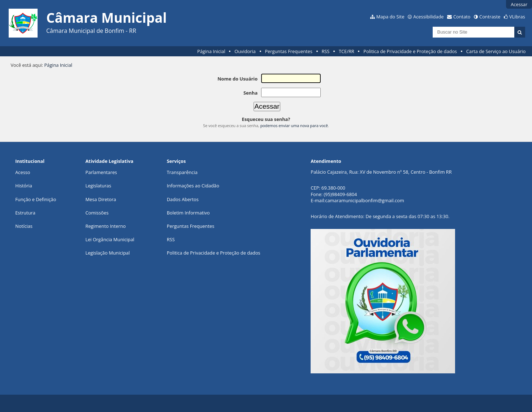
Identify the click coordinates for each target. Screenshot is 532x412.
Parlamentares (101, 172)
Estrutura (25, 213)
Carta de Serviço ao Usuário (496, 51)
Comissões (97, 213)
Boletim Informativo (188, 213)
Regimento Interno (106, 226)
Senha (250, 93)
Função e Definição (36, 199)
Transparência (182, 172)
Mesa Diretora (101, 199)
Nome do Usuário (237, 79)
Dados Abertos (183, 199)
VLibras (517, 17)
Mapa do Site (390, 17)
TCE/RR (347, 51)
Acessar (519, 4)
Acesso (23, 172)
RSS (325, 51)
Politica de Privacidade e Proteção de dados (410, 51)
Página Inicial (211, 51)
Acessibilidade (428, 17)
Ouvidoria (245, 51)
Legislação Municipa (107, 253)
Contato (462, 17)
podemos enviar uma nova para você (294, 125)
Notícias (24, 226)
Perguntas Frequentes (288, 51)
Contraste (490, 17)
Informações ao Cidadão (193, 186)
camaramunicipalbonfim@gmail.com (364, 200)
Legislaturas (98, 186)
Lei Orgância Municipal (110, 239)
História (24, 186)
